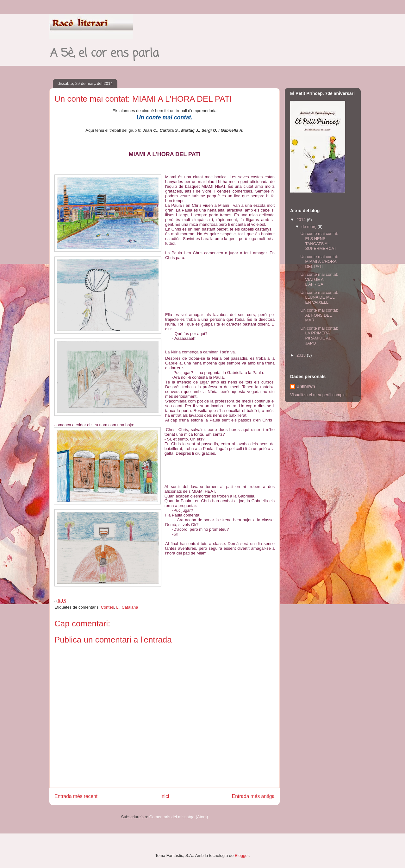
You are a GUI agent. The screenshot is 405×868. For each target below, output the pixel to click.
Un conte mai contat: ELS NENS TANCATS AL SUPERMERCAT (319, 241)
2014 (302, 220)
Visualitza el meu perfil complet (318, 395)
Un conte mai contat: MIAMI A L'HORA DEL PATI (319, 262)
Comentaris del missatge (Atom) (179, 817)
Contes (107, 607)
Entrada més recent (76, 796)
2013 (302, 355)
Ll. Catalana (127, 607)
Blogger (242, 855)
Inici (165, 796)
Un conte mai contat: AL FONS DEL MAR (319, 315)
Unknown (306, 386)
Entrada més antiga (253, 796)
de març (310, 227)
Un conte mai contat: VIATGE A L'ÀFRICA (319, 279)
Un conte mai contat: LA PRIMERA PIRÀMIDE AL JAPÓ (319, 336)
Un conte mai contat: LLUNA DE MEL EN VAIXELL (319, 297)
